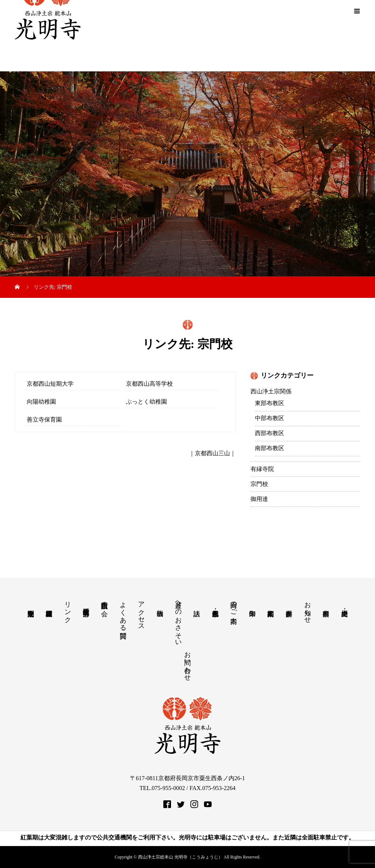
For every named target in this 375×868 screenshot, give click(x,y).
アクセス (141, 612)
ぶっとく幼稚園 (147, 402)
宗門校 (259, 484)
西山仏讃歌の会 (104, 601)
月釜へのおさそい (178, 620)
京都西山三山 (212, 453)
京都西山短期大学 (51, 384)
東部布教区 (270, 403)
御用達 (259, 499)
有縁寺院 (262, 469)
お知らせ (308, 609)
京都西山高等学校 (150, 384)
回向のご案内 (234, 605)
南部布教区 (270, 448)
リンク (68, 608)
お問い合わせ (187, 662)
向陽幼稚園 (42, 402)
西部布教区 (270, 433)
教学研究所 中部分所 (86, 604)
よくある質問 (123, 612)
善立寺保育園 (45, 420)
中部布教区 (270, 418)
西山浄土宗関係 (271, 391)
